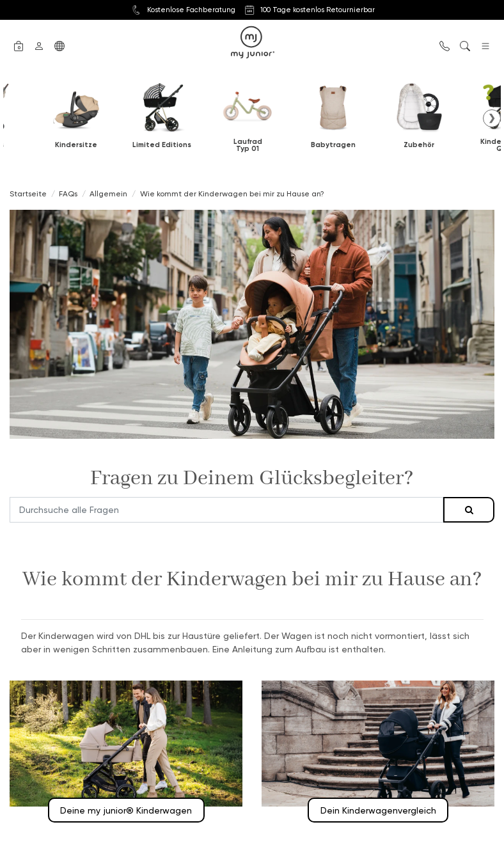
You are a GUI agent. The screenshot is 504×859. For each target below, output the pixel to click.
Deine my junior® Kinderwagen (126, 810)
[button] (19, 45)
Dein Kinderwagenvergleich (378, 810)
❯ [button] (492, 118)
